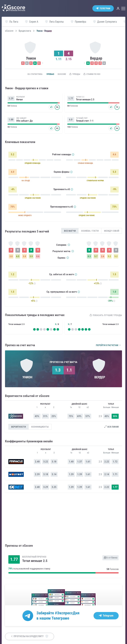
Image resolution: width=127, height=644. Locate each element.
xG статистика (30, 74)
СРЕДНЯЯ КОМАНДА (33, 164)
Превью (47, 74)
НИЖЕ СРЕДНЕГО (25, 216)
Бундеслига (25, 31)
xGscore (9, 31)
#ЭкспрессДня (67, 613)
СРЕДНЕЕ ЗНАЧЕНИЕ (33, 199)
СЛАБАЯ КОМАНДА (85, 164)
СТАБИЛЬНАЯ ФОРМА (95, 181)
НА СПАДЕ (26, 181)
